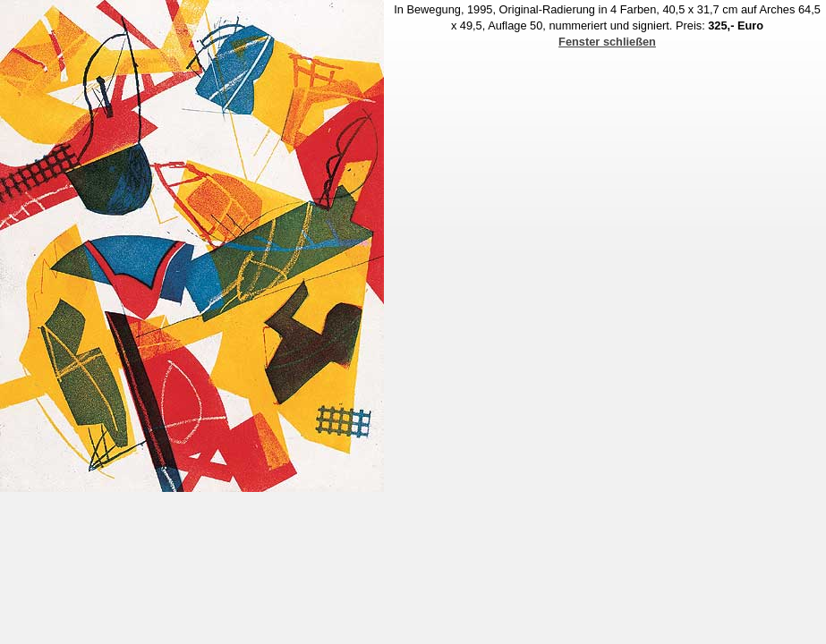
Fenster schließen (607, 42)
